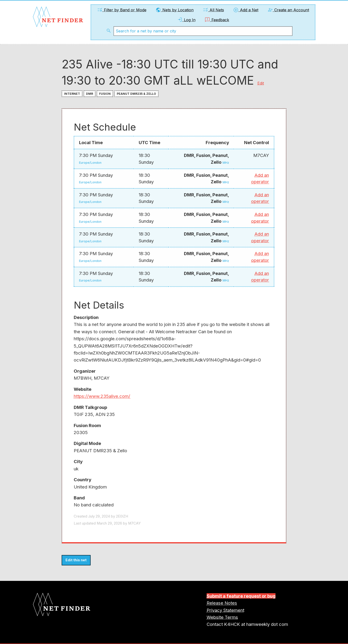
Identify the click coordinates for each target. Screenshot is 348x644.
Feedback (217, 20)
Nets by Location (174, 10)
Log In (186, 20)
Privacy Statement (225, 610)
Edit (261, 83)
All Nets (213, 10)
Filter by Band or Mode (122, 10)
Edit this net (76, 560)
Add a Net (246, 10)
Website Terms (222, 617)
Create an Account (288, 10)
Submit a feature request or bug (241, 596)
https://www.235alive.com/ (102, 396)
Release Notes (222, 603)
